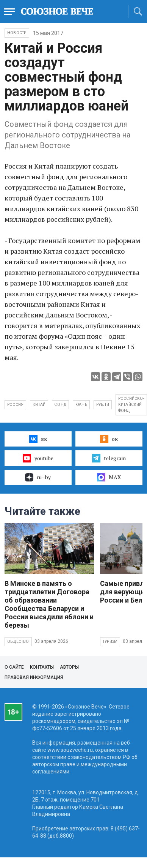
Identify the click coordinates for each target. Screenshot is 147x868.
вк (38, 439)
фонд (60, 405)
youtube (38, 458)
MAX (109, 477)
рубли (103, 405)
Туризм (110, 642)
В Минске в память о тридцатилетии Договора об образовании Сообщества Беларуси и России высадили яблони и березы (49, 604)
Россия (15, 405)
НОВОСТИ (17, 33)
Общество (18, 642)
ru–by (38, 477)
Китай (39, 405)
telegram (109, 458)
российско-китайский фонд (131, 405)
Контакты (42, 667)
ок (109, 439)
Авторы (69, 667)
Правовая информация (34, 677)
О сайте (14, 667)
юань (81, 405)
